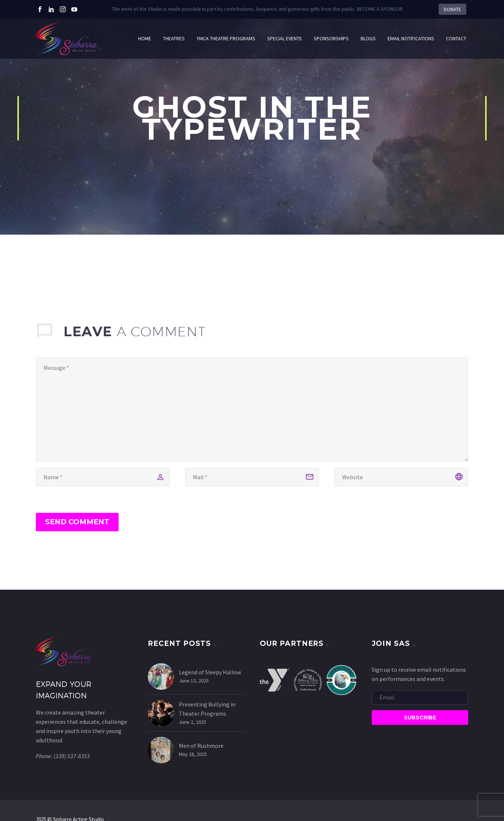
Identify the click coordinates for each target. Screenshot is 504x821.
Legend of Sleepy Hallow (210, 672)
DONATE (452, 9)
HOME (145, 38)
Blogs (368, 38)
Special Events (285, 38)
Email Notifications (411, 38)
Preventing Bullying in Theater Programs (207, 709)
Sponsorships (331, 38)
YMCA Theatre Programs (226, 38)
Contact (456, 38)
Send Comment (77, 522)
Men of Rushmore (201, 746)
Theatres (174, 38)
